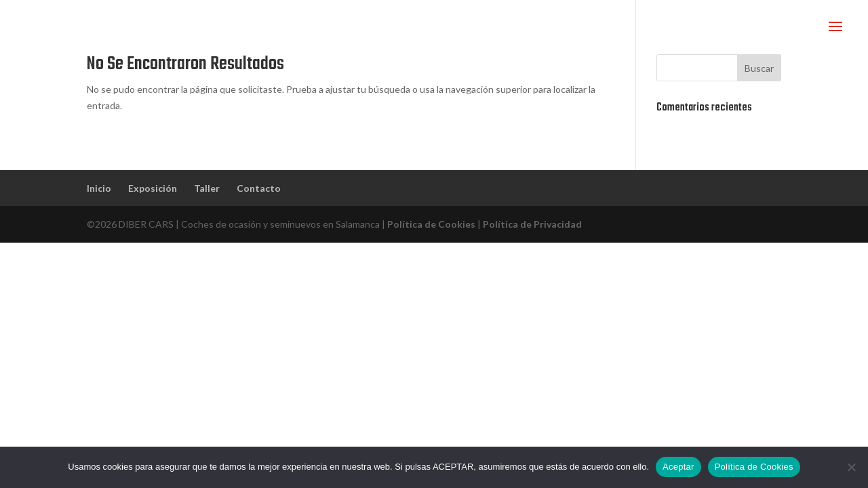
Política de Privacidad (532, 224)
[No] (851, 467)
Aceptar (678, 467)
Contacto (259, 188)
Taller (207, 188)
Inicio (99, 188)
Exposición (153, 188)
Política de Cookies (431, 224)
